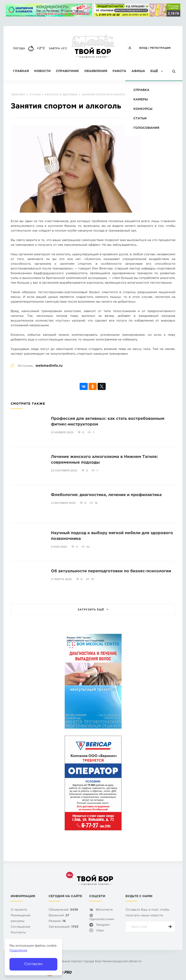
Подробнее (18, 951)
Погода (19, 49)
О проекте (19, 910)
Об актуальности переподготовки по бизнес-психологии (111, 571)
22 (88, 547)
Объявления (96, 71)
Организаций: (63, 927)
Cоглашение (20, 927)
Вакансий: (59, 916)
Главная (21, 71)
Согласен (33, 964)
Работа (119, 71)
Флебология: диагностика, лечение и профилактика (106, 495)
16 (96, 503)
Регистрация (160, 48)
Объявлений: (63, 910)
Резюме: (57, 921)
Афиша (138, 71)
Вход (143, 48)
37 (93, 579)
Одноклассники (102, 920)
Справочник (68, 71)
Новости (42, 71)
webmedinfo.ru (49, 366)
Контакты (18, 933)
